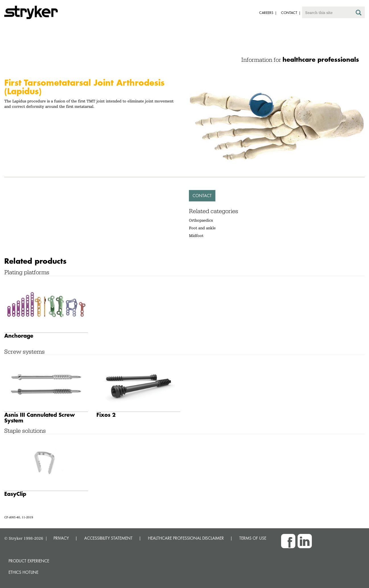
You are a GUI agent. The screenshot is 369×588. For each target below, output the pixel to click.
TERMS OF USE (253, 538)
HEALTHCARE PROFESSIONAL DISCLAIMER (186, 538)
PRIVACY (61, 538)
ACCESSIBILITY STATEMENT (108, 538)
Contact (202, 196)
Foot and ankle (202, 228)
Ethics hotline (23, 572)
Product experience (29, 561)
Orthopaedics (201, 220)
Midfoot (196, 236)
